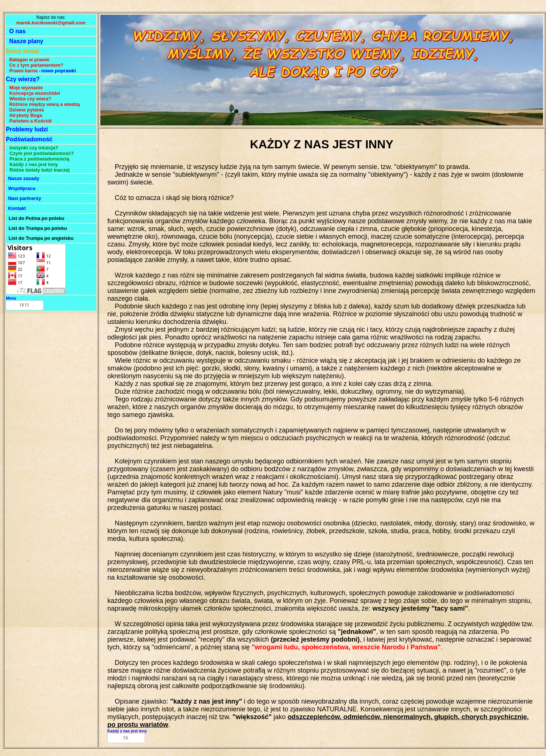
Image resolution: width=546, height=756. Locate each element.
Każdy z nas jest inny (127, 731)
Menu (11, 298)
